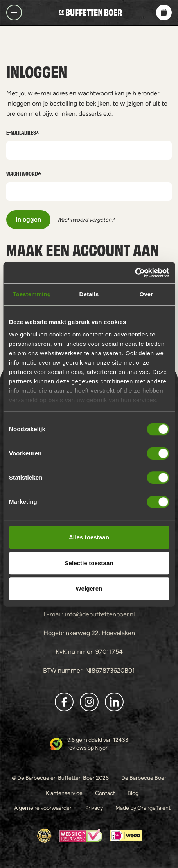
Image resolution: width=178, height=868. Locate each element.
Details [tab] (89, 294)
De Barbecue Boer (144, 778)
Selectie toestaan (89, 563)
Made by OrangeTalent (143, 808)
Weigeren (89, 588)
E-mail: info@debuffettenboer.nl (89, 614)
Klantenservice (64, 793)
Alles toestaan (89, 537)
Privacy (94, 808)
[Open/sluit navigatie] (14, 13)
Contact (105, 793)
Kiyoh (102, 748)
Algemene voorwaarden (43, 808)
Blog (133, 793)
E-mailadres (23, 132)
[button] (164, 13)
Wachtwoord (24, 173)
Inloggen (28, 219)
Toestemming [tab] (32, 294)
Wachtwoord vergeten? (85, 220)
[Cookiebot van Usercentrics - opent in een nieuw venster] (135, 273)
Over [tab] (147, 294)
